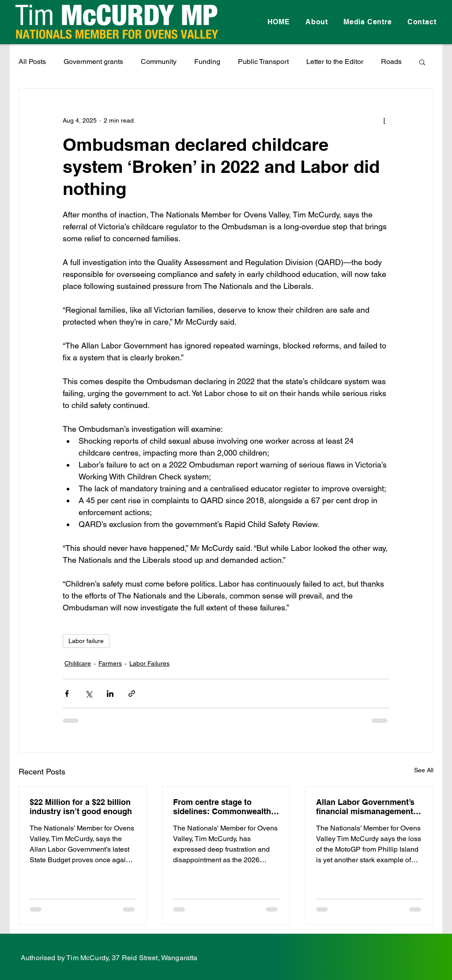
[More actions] (384, 120)
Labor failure (86, 641)
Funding (207, 62)
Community (159, 62)
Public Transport (263, 62)
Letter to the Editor (335, 62)
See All (424, 770)
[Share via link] (132, 694)
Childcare (78, 663)
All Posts (32, 62)
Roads (391, 62)
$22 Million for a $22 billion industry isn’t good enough (81, 807)
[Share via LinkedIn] (110, 694)
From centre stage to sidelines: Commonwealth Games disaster (222, 807)
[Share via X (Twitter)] (89, 694)
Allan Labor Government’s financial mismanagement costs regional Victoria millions (365, 807)
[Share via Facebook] (67, 694)
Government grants (93, 62)
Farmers (110, 663)
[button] (422, 62)
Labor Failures (149, 663)
